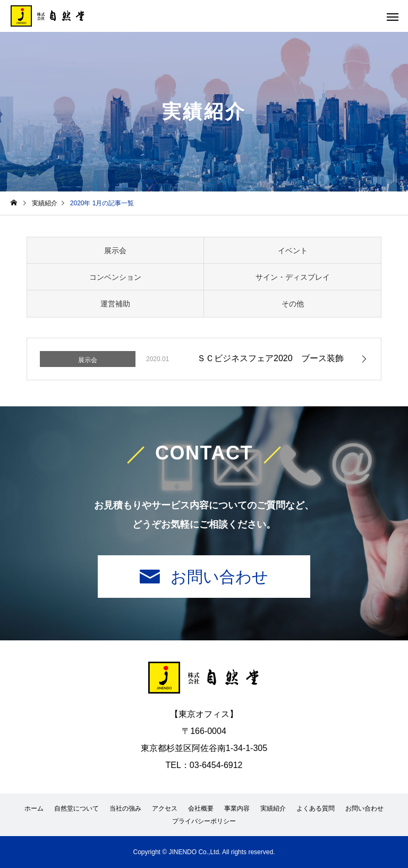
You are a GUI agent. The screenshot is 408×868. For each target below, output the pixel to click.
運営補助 (115, 304)
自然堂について (76, 808)
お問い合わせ (219, 577)
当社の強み (125, 808)
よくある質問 (316, 808)
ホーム (34, 808)
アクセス (165, 808)
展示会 (115, 251)
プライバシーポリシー (204, 821)
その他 (293, 304)
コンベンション (115, 277)
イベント (293, 251)
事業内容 (237, 808)
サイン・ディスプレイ (293, 277)
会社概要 (201, 808)
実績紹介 (273, 808)
